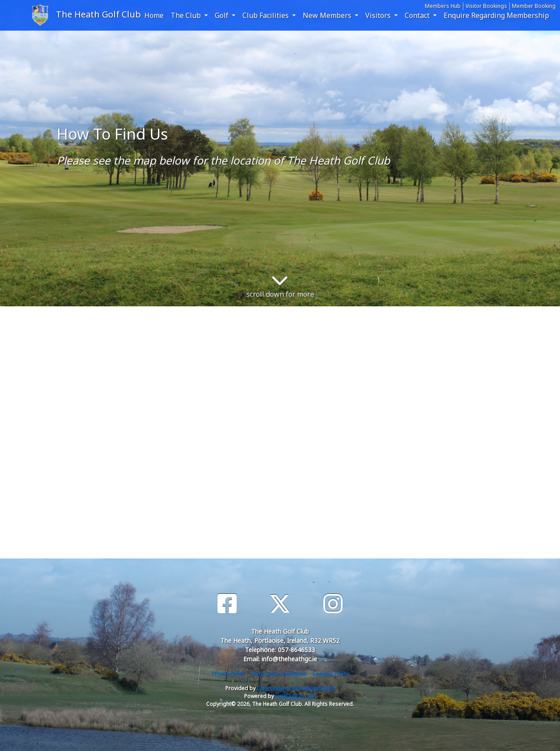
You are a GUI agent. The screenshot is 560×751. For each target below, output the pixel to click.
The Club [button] (187, 15)
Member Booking (534, 6)
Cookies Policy (331, 674)
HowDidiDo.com (296, 696)
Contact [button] (418, 15)
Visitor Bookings (486, 6)
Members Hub (443, 6)
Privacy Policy (228, 674)
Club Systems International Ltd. (296, 688)
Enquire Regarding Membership (496, 15)
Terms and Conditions (279, 674)
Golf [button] (222, 15)
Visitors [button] (379, 15)
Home (154, 15)
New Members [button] (328, 15)
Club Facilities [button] (266, 15)
